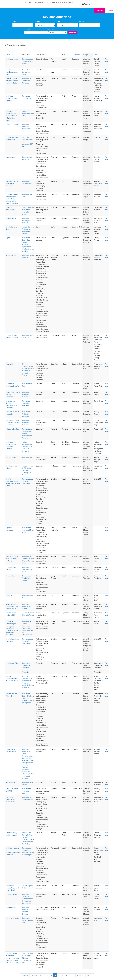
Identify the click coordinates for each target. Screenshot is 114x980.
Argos (8, 238)
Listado (101, 11)
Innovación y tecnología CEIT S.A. (27, 144)
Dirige (87, 55)
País (59, 22)
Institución (27, 29)
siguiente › (81, 975)
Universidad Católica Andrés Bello (27, 920)
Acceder (86, 4)
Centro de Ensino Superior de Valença (28, 72)
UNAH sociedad (11, 907)
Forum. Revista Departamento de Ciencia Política (12, 606)
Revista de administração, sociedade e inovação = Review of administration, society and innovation (12, 628)
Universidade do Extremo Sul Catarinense (27, 481)
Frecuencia (50, 29)
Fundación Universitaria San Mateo (28, 114)
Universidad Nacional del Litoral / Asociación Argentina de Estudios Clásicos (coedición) (28, 244)
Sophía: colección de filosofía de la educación (13, 395)
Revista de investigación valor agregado (12, 98)
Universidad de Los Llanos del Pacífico (27, 431)
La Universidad (11, 255)
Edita (96, 55)
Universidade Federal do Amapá (26, 791)
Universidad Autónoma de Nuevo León (27, 127)
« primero (25, 975)
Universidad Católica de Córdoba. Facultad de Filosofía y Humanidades (28, 899)
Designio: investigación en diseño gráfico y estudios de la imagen (11, 116)
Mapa (111, 11)
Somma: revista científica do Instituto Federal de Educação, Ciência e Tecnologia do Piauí (13, 958)
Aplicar (73, 32)
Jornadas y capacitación (62, 3)
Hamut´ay (9, 596)
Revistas (28, 3)
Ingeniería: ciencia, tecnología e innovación (12, 184)
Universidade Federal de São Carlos (27, 570)
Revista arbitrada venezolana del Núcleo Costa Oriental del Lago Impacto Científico (12, 199)
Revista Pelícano (11, 894)
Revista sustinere (12, 59)
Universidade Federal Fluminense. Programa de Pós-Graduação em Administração (27, 628)
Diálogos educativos (13, 429)
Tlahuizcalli (10, 364)
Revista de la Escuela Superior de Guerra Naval (13, 888)
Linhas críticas (11, 782)
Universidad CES (27, 457)
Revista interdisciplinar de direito (12, 72)
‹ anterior (34, 975)
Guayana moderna (12, 918)
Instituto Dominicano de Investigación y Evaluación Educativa (27, 447)
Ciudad (82, 22)
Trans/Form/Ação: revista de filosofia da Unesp (12, 559)
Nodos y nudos (11, 218)
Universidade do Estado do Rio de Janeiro (28, 61)
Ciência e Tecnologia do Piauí (27, 960)
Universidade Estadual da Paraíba (26, 578)
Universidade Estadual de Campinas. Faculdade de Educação (26, 668)
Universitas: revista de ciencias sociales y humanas (12, 423)
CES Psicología (11, 457)
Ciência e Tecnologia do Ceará (27, 473)
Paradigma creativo (12, 124)
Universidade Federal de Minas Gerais (28, 530)
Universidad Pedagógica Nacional (26, 221)
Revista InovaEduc (12, 663)
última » (90, 975)
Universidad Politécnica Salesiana (26, 395)
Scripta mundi (10, 157)
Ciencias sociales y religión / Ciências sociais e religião (12, 81)
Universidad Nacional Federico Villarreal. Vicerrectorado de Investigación (28, 698)
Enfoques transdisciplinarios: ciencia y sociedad (12, 678)
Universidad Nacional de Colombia (26, 606)
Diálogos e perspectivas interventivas (10, 800)
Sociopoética (10, 576)
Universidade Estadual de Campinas (26, 81)
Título (14, 22)
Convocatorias (42, 3)
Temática (38, 22)
